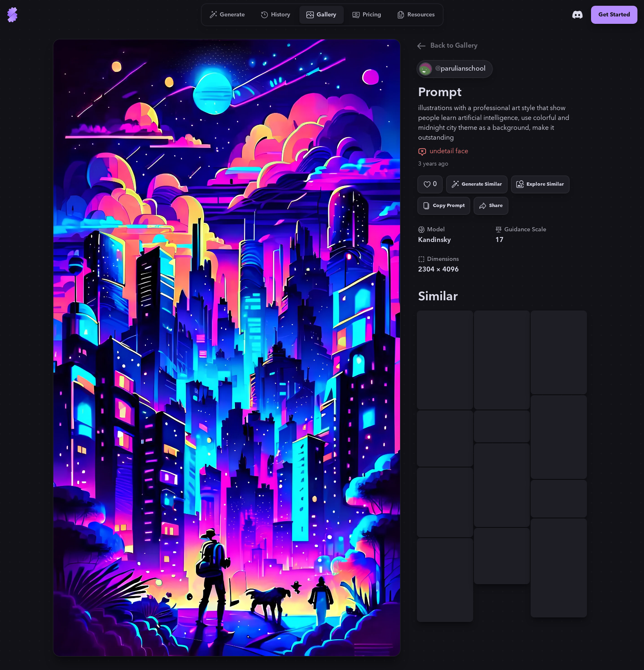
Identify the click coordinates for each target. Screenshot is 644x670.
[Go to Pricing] (367, 15)
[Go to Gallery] (322, 15)
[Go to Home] (12, 15)
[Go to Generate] (227, 15)
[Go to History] (276, 15)
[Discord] (577, 15)
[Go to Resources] (416, 15)
